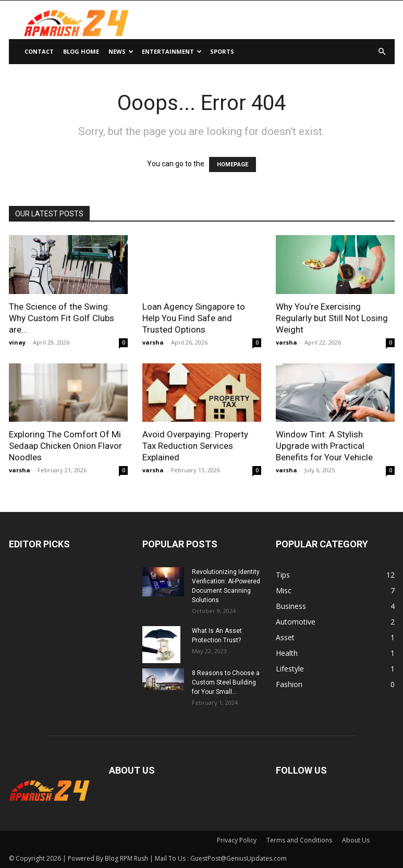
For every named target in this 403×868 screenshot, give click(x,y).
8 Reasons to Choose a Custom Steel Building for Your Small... (226, 682)
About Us (356, 840)
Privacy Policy (237, 840)
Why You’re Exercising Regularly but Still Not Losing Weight (332, 318)
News (121, 51)
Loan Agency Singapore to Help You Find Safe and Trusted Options (194, 318)
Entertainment (172, 51)
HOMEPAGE (233, 164)
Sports (222, 51)
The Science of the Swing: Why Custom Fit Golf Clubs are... (62, 318)
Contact (39, 51)
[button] (382, 52)
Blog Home (81, 51)
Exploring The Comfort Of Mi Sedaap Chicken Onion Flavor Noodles (65, 446)
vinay (17, 342)
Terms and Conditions (299, 840)
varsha (153, 342)
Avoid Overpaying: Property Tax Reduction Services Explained (195, 446)
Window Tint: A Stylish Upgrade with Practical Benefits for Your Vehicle (324, 446)
